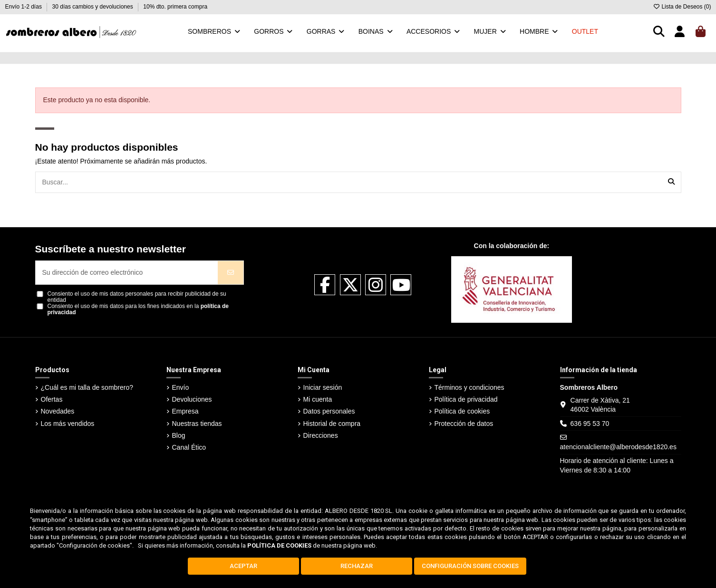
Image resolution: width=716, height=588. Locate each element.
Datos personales (329, 411)
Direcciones (321, 435)
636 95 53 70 (590, 424)
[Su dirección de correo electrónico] (127, 273)
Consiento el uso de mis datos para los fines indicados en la (138, 309)
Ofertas (52, 399)
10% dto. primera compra (175, 7)
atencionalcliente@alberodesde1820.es (618, 447)
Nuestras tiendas (197, 424)
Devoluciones (192, 399)
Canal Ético (189, 447)
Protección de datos (464, 424)
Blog (179, 435)
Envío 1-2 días (24, 7)
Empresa (185, 411)
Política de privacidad (466, 399)
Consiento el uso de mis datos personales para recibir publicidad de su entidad (137, 297)
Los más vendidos (68, 424)
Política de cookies (462, 411)
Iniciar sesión (323, 387)
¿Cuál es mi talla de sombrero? (87, 387)
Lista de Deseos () (682, 7)
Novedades (58, 411)
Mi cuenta (318, 399)
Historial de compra (332, 424)
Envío (181, 387)
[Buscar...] (671, 182)
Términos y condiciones (469, 387)
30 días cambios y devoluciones (93, 7)
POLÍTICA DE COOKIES (279, 545)
